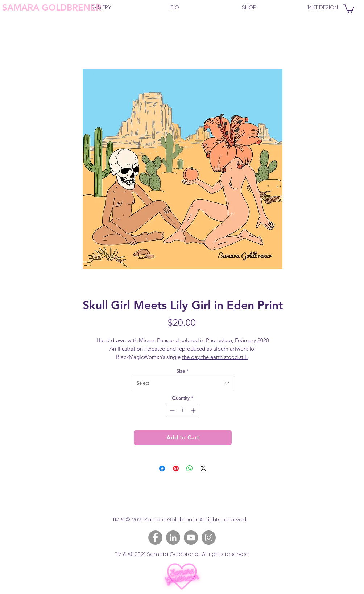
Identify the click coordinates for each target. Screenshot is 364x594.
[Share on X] (203, 468)
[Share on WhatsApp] (190, 468)
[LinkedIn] (173, 538)
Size (183, 371)
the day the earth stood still (215, 357)
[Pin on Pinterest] (176, 468)
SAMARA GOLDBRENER (52, 7)
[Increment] (194, 410)
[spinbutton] (183, 410)
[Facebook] (155, 538)
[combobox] (183, 383)
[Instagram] (209, 538)
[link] (349, 8)
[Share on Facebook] (162, 468)
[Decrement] (171, 410)
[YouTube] (191, 538)
